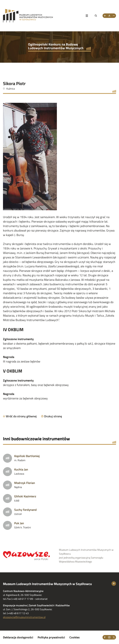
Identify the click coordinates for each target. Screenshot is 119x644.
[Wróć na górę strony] (114, 584)
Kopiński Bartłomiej (27, 456)
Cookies (75, 637)
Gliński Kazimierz (25, 496)
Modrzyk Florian (25, 483)
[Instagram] (109, 637)
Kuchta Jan (21, 469)
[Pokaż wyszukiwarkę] (96, 16)
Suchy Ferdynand (25, 510)
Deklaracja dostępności (18, 637)
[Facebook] (105, 637)
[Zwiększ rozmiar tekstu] (105, 16)
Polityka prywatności (51, 637)
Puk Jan (19, 523)
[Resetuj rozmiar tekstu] (109, 16)
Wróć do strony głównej (21, 416)
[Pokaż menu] (87, 16)
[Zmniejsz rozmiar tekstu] (114, 16)
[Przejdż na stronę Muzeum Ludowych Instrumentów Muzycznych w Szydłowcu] (42, 16)
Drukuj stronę (53, 416)
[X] (114, 637)
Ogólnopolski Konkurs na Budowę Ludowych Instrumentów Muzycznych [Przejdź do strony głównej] (56, 46)
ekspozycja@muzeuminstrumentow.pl (24, 617)
